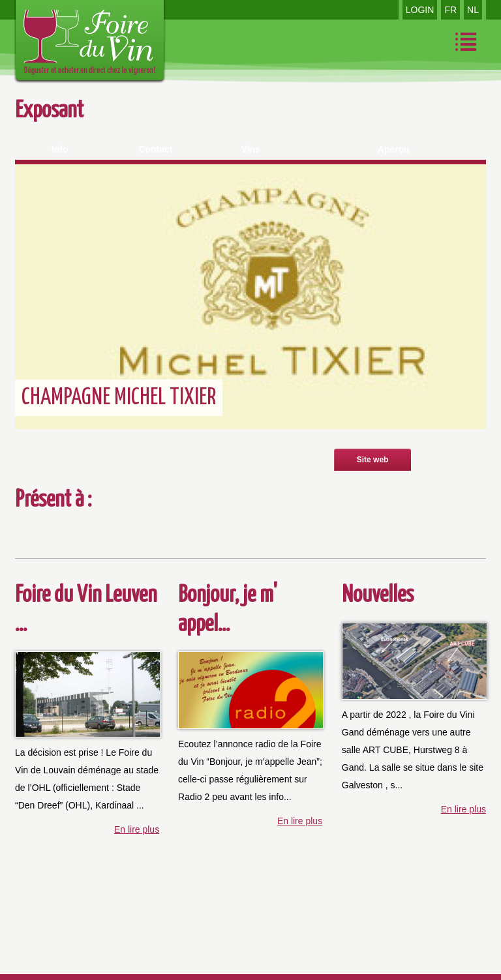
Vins (251, 149)
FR (450, 10)
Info (60, 149)
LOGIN (420, 10)
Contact (155, 149)
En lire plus (137, 829)
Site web (373, 460)
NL (473, 10)
